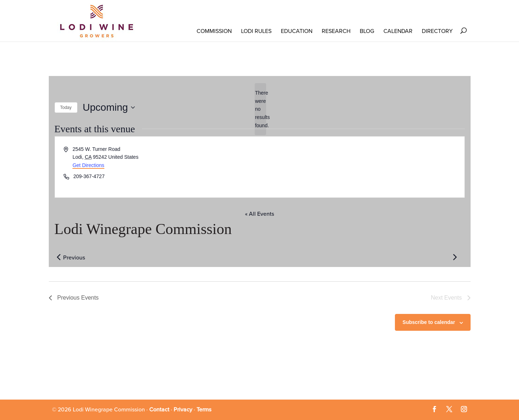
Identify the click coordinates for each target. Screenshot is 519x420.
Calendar (398, 31)
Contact (159, 410)
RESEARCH (336, 31)
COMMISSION (214, 31)
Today (66, 108)
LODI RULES (256, 31)
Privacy (183, 410)
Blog (367, 31)
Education (297, 31)
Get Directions (88, 165)
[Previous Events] (59, 257)
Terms (204, 410)
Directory (437, 31)
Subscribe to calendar (429, 322)
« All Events (259, 214)
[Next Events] (455, 257)
